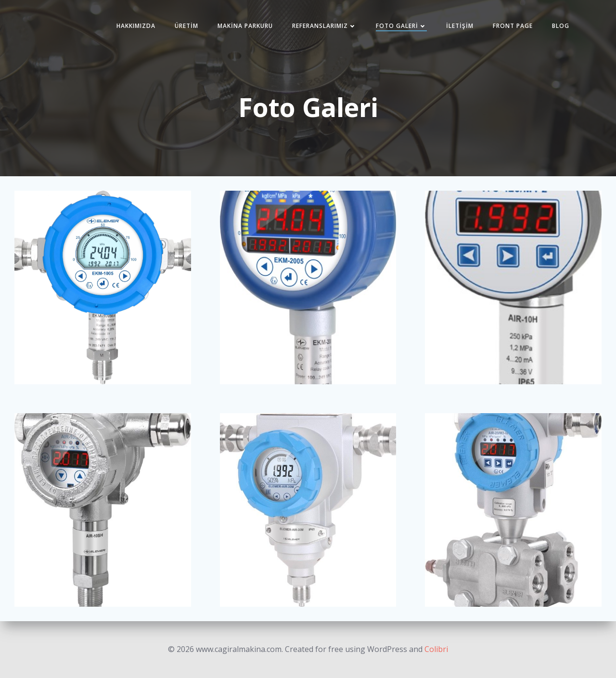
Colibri (436, 649)
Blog (561, 26)
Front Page (513, 26)
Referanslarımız (324, 26)
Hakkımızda (136, 26)
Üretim (186, 26)
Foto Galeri (401, 26)
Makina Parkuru (245, 26)
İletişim (460, 26)
